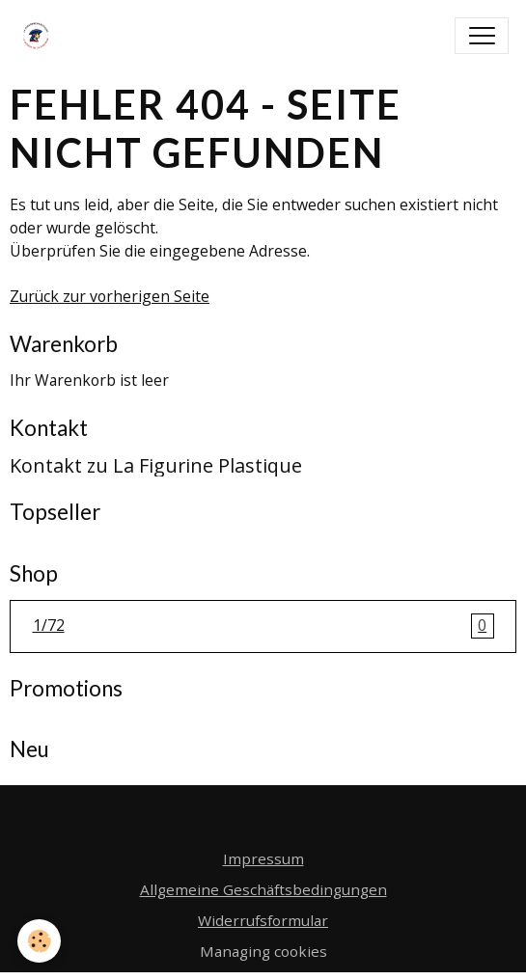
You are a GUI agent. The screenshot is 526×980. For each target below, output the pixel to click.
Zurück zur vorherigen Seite (110, 296)
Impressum (263, 858)
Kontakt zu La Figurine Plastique (156, 465)
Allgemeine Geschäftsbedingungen (263, 889)
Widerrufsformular (263, 920)
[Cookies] (39, 941)
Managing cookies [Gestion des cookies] (263, 951)
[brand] (40, 36)
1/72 (263, 626)
